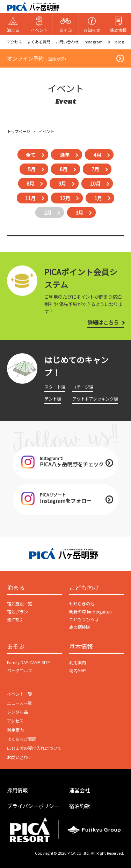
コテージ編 (83, 387)
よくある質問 (39, 42)
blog (120, 42)
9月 (62, 183)
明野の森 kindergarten (90, 612)
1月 (98, 198)
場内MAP (78, 671)
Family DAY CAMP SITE (28, 662)
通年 (65, 155)
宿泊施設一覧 (20, 604)
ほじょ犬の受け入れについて (34, 748)
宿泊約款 (80, 806)
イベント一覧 (20, 694)
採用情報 (17, 790)
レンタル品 (17, 712)
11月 (30, 198)
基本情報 (81, 647)
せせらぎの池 (82, 604)
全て (31, 155)
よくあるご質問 (22, 739)
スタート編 (55, 387)
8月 (30, 183)
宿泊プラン (17, 612)
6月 (64, 169)
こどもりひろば (84, 619)
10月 (95, 183)
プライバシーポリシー (33, 806)
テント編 (53, 399)
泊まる (16, 588)
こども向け (84, 588)
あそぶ (16, 647)
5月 (32, 169)
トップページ (19, 131)
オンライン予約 (38, 58)
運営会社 (80, 790)
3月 (79, 213)
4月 (97, 155)
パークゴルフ (20, 671)
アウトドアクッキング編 (95, 399)
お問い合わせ (67, 42)
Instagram (93, 42)
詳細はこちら (103, 322)
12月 (65, 198)
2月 (48, 213)
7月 (95, 169)
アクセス (14, 42)
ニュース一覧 (19, 703)
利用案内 (78, 662)
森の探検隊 (80, 627)
